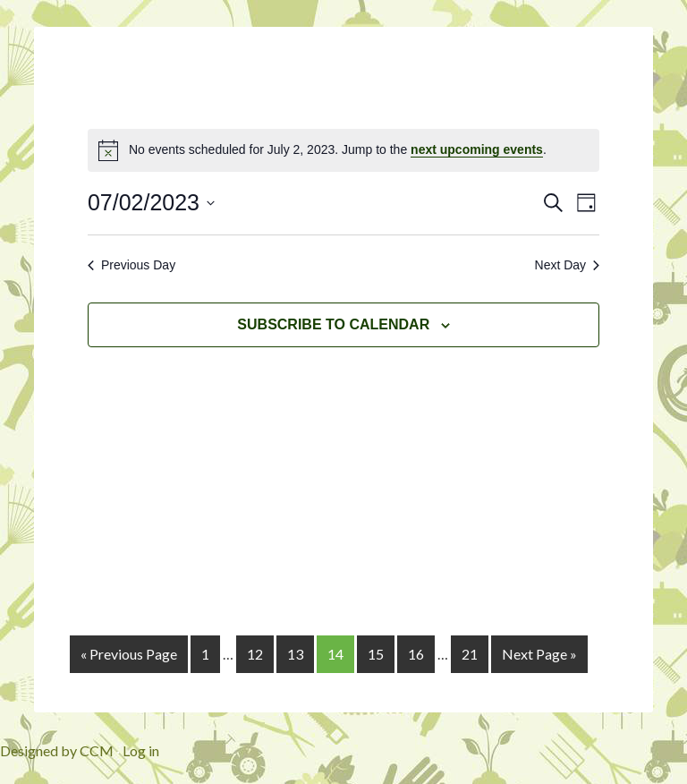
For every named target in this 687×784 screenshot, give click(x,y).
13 (295, 654)
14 (335, 654)
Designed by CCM (57, 750)
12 (255, 654)
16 (416, 654)
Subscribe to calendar (333, 324)
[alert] (343, 150)
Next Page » (539, 654)
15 (376, 654)
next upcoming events (477, 149)
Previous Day (131, 265)
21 (470, 654)
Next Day (568, 265)
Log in (141, 750)
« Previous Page (129, 654)
